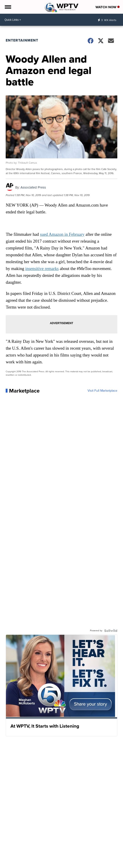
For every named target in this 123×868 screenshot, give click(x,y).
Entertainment (22, 40)
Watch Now (108, 7)
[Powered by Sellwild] (111, 631)
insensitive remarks (42, 269)
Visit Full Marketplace (102, 391)
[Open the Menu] (8, 7)
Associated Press (33, 187)
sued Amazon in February (62, 234)
